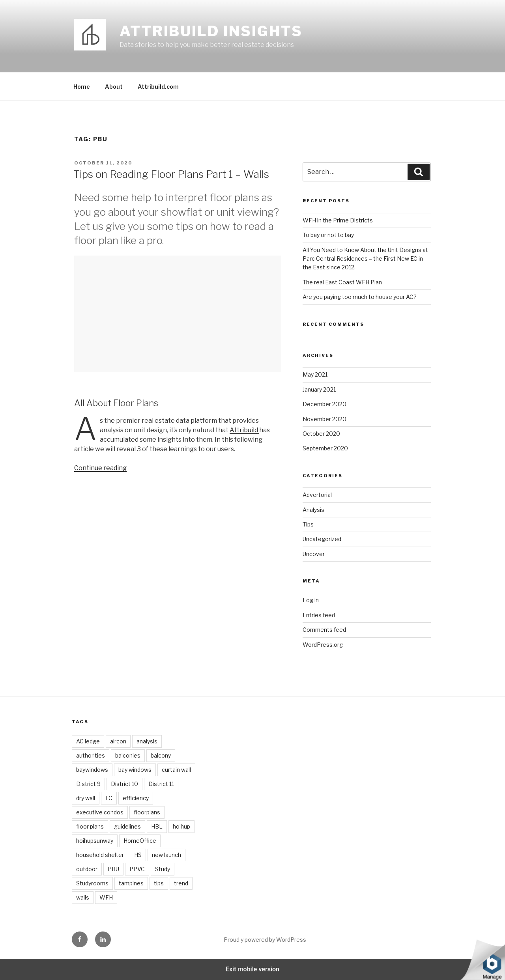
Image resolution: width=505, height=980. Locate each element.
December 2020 (325, 404)
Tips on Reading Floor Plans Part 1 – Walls (171, 174)
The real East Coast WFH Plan (342, 282)
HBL (157, 826)
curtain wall (176, 770)
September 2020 (325, 448)
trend (181, 883)
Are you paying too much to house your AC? (360, 297)
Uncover (314, 554)
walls (83, 897)
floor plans (90, 826)
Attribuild (244, 430)
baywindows (92, 770)
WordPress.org (323, 645)
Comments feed (324, 630)
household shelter (100, 855)
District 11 (161, 784)
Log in (311, 600)
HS (138, 855)
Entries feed (319, 615)
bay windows (135, 770)
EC (109, 798)
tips (159, 883)
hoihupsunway (95, 841)
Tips (308, 524)
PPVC (137, 869)
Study (163, 869)
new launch (166, 855)
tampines (131, 883)
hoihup (181, 826)
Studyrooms (92, 883)
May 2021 (315, 374)
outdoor (87, 869)
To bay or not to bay (328, 235)
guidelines (127, 826)
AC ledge (88, 741)
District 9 (88, 784)
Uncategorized (322, 539)
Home (82, 87)
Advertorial (317, 495)
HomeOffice (140, 841)
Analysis (313, 510)
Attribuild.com (158, 87)
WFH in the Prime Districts (338, 220)
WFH (106, 897)
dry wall (86, 798)
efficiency (136, 798)
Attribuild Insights (211, 31)
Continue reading (100, 468)
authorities (91, 755)
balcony (161, 755)
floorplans (147, 812)
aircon (118, 741)
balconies (128, 755)
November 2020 (325, 419)
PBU (113, 869)
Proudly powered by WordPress (265, 940)
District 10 (124, 784)
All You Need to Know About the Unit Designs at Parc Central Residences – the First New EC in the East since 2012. (365, 259)
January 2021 (319, 389)
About (114, 87)
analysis (147, 741)
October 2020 (321, 434)
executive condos (100, 812)
